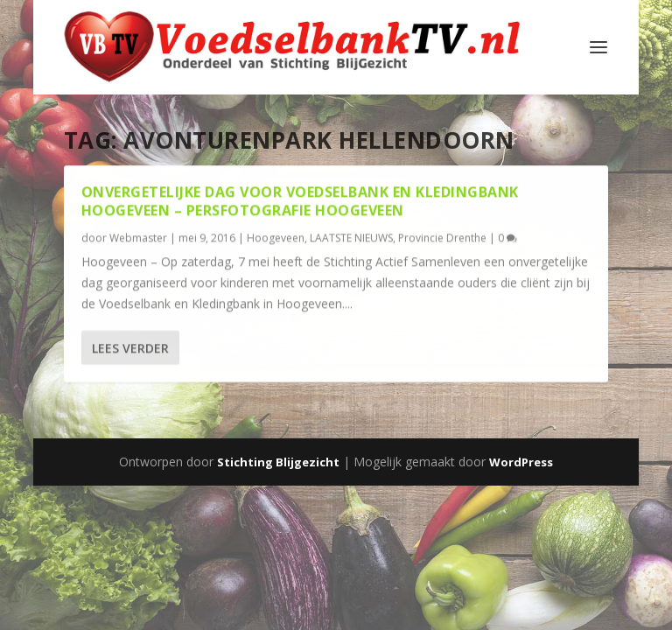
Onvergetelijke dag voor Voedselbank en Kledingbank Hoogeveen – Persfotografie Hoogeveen (300, 201)
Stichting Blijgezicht (278, 462)
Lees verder (130, 348)
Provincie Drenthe (442, 237)
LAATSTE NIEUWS (351, 237)
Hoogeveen (276, 237)
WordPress (521, 462)
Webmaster (138, 237)
